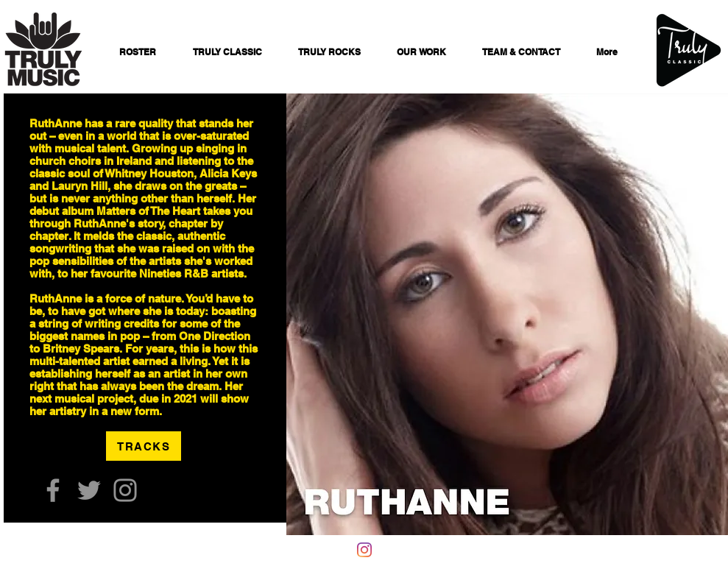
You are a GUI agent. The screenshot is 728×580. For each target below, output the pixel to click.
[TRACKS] (144, 446)
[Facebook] (53, 490)
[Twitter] (89, 490)
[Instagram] (125, 490)
